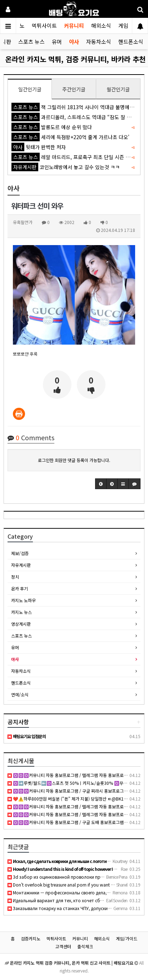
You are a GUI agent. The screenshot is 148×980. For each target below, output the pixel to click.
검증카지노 (31, 938)
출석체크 (85, 946)
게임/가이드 (127, 938)
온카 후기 (19, 588)
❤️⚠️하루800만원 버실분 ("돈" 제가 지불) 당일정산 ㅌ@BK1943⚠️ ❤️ (75, 799)
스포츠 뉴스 (31, 42)
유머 (57, 42)
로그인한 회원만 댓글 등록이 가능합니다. (74, 460)
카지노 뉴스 (21, 612)
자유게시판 (21, 565)
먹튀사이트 (44, 26)
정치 (15, 577)
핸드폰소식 (131, 42)
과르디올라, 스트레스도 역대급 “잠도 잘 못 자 (74, 117)
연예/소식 (20, 694)
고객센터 (63, 946)
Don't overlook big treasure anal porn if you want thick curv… (70, 885)
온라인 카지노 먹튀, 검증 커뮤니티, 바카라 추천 (75, 59)
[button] (101, 484)
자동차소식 (99, 42)
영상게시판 (21, 624)
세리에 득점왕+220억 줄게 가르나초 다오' (70, 137)
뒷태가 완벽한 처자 (39, 147)
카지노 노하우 (23, 600)
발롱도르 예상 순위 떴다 (52, 127)
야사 (74, 42)
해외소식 (101, 26)
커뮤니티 (74, 26)
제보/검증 (20, 553)
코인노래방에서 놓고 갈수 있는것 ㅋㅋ (66, 167)
